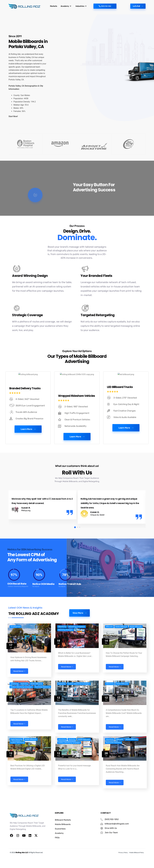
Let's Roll (137, 6)
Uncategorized (15, 649)
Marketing (24, 703)
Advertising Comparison (77, 649)
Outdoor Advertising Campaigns (21, 706)
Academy (65, 6)
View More (80, 633)
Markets (53, 6)
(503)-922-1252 (105, 6)
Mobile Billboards (121, 649)
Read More (19, 694)
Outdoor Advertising (17, 759)
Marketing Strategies (65, 652)
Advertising (62, 649)
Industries (79, 6)
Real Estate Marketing (42, 706)
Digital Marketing (16, 756)
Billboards (109, 649)
